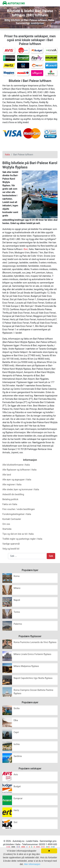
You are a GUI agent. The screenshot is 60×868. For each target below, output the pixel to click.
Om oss (6, 524)
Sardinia (18, 756)
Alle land (7, 475)
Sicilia (17, 708)
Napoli (17, 600)
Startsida (7, 529)
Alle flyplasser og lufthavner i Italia (19, 470)
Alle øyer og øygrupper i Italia (17, 480)
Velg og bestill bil (11, 549)
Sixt (15, 822)
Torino (17, 612)
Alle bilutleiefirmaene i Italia (16, 465)
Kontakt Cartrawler (12, 519)
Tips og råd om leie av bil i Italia (18, 534)
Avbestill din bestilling (13, 494)
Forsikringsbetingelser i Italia (17, 514)
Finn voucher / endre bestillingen (19, 509)
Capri (16, 732)
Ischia (17, 744)
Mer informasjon (32, 864)
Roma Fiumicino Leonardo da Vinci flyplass (35, 642)
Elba (16, 720)
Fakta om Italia (10, 504)
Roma (17, 576)
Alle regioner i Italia (12, 485)
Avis (16, 774)
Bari (26, 249)
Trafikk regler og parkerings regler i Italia (22, 539)
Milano (17, 588)
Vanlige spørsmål (11, 544)
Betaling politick (10, 499)
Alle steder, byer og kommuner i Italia (21, 489)
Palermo (18, 624)
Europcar (18, 798)
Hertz (16, 810)
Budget (17, 786)
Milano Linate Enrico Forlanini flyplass (32, 654)
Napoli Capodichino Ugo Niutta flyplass (33, 678)
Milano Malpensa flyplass (26, 666)
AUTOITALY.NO (14, 3)
